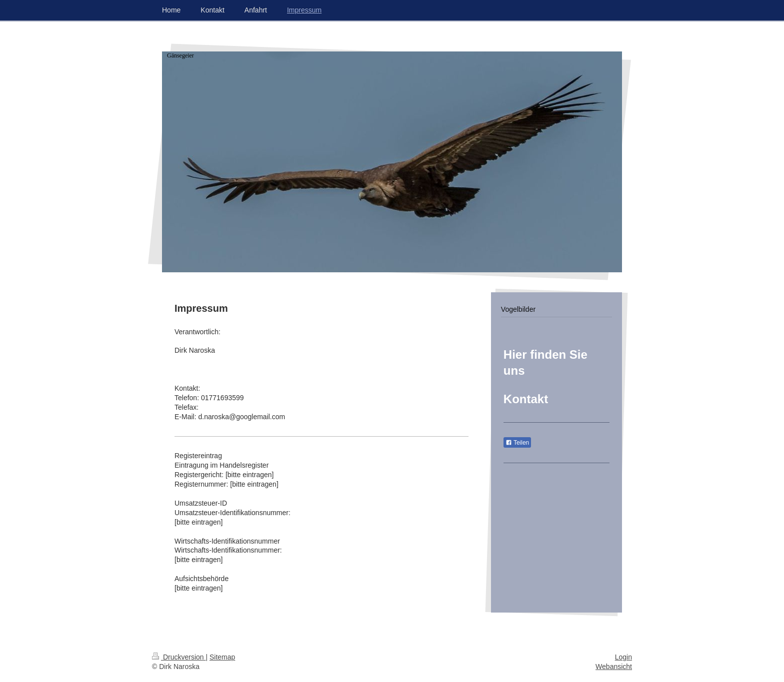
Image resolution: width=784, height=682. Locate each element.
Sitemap (222, 657)
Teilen (517, 443)
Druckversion (179, 657)
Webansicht (614, 667)
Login (623, 657)
